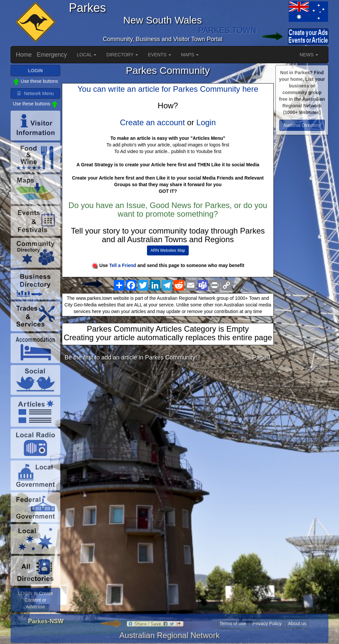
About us (297, 623)
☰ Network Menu (35, 93)
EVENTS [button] (160, 55)
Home (24, 55)
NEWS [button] (309, 55)
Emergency (52, 55)
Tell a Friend (123, 265)
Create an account (152, 122)
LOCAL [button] (87, 55)
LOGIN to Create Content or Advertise (35, 600)
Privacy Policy (267, 623)
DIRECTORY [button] (122, 55)
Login (206, 122)
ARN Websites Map (168, 250)
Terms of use (233, 623)
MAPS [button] (190, 55)
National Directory (302, 125)
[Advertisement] (168, 418)
